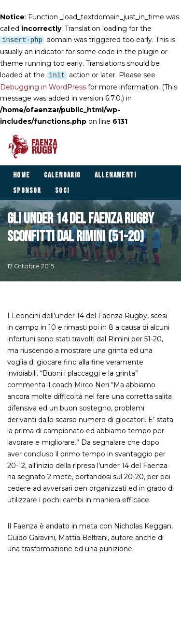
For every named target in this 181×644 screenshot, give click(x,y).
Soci (62, 191)
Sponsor (27, 191)
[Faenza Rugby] (35, 146)
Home (22, 175)
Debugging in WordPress (43, 87)
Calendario (63, 175)
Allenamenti (115, 175)
